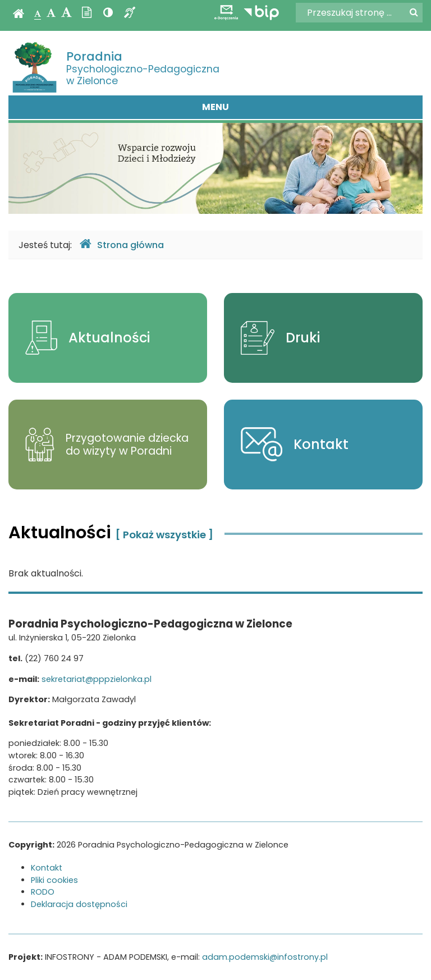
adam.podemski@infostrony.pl (265, 957)
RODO (43, 892)
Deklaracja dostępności (79, 904)
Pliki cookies (54, 880)
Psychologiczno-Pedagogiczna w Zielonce (143, 68)
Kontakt (47, 868)
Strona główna (122, 244)
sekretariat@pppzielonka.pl (97, 679)
